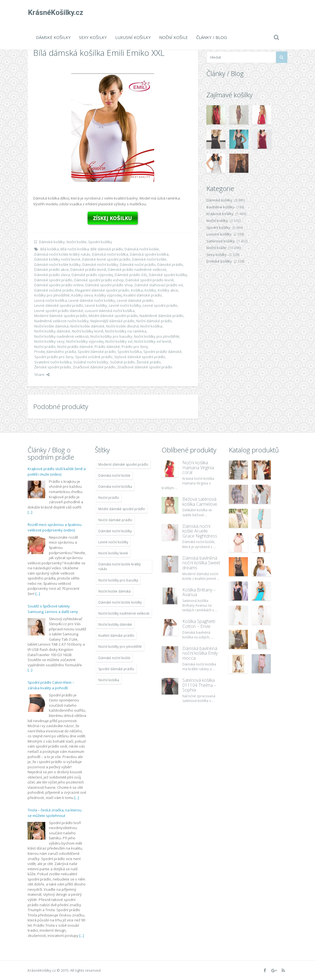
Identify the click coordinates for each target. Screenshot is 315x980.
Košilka (137, 290)
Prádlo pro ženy (135, 347)
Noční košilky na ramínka (126, 331)
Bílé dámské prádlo (107, 249)
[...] (30, 512)
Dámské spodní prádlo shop (109, 285)
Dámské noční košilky (100, 264)
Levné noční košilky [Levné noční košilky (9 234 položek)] (113, 542)
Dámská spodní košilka (149, 254)
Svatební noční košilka (53, 362)
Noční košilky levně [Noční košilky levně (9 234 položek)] (113, 553)
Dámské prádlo (170, 264)
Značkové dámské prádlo (94, 367)
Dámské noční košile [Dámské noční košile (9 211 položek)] (114, 658)
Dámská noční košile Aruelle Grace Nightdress (200, 531)
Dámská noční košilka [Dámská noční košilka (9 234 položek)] (115, 487)
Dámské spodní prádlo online (59, 285)
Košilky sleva (82, 295)
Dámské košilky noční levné (57, 259)
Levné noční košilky (125, 305)
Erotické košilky (219, 261)
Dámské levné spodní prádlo (106, 259)
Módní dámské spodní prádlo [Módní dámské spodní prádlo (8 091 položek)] (122, 509)
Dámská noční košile (142, 249)
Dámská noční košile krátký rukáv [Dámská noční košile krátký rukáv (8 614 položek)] (120, 567)
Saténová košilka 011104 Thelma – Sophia (199, 685)
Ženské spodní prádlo (53, 367)
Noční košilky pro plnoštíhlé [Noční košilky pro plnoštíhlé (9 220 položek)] (120, 647)
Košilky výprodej (108, 295)
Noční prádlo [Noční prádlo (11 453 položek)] (109, 498)
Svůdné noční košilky (91, 362)
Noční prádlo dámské (75, 347)
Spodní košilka (130, 352)
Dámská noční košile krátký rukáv (62, 254)
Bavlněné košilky (220, 207)
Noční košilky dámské (52, 331)
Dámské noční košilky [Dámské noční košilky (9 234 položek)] (115, 531)
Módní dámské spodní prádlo (113, 316)
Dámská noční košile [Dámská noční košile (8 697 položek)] (114, 475)
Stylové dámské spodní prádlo (140, 357)
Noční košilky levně (88, 331)
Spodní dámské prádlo (97, 352)
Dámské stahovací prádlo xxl (159, 285)
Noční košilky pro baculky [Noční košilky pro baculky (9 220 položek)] (118, 580)
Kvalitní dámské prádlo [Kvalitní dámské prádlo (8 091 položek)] (116, 636)
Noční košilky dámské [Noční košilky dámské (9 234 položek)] (115, 624)
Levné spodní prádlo (160, 305)
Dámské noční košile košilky (57, 264)
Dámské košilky (53, 37)
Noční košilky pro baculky (111, 336)
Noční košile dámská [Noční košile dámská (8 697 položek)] (115, 591)
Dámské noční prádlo (138, 264)
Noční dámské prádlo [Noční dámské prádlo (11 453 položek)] (115, 520)
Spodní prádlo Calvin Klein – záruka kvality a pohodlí (51, 685)
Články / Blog (212, 37)
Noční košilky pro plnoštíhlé (157, 336)
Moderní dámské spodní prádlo (61, 316)
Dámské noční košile (149, 259)
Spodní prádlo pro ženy (54, 357)
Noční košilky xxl (119, 341)
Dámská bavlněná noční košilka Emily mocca (200, 653)
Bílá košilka (50, 249)
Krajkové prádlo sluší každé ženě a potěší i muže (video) (57, 471)
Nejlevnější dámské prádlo (112, 321)
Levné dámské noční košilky (92, 300)
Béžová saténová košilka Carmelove (200, 502)
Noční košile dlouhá (122, 326)
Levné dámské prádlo (135, 300)
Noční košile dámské (87, 326)
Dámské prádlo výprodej (92, 275)
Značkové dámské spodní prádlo (145, 367)
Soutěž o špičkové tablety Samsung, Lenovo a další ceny (53, 609)
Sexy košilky (93, 37)
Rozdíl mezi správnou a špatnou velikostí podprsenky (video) (55, 527)
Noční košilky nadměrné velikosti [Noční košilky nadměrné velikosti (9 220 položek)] (124, 613)
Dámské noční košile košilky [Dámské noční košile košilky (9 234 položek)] (120, 602)
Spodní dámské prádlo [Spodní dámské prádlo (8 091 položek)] (116, 669)
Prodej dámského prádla (55, 352)
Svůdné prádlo (122, 362)
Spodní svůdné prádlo (94, 357)
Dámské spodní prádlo (53, 280)
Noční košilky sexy (49, 341)
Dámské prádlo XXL (131, 275)
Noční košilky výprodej (85, 341)
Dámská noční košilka (110, 254)
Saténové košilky (221, 241)
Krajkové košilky (220, 214)
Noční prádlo (45, 347)
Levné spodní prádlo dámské (59, 311)
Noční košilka (151, 326)
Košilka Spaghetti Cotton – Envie (199, 624)
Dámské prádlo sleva (52, 275)
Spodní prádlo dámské (162, 352)
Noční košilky (217, 221)
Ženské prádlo (149, 362)
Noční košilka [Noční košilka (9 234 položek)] (109, 680)
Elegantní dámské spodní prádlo (102, 290)
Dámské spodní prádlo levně (149, 280)
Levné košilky (96, 305)
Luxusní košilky (133, 37)
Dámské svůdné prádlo (54, 290)
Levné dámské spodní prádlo (59, 305)
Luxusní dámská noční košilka (110, 311)
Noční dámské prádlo (154, 321)
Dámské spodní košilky (168, 275)
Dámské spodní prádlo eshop (99, 280)
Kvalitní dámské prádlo (143, 295)
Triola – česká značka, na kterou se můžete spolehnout (55, 813)
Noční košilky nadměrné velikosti (61, 336)
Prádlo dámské (107, 347)
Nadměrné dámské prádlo (162, 316)
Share (42, 374)
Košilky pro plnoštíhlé (52, 295)
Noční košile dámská (51, 326)
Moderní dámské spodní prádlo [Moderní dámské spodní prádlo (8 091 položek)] (123, 464)
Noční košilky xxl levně (153, 341)
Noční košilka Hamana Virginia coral (198, 467)
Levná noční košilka (51, 300)
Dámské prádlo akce (52, 269)
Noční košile (174, 37)
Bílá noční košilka (75, 249)
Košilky (150, 290)
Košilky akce (168, 290)
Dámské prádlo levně (88, 269)
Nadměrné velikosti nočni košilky (61, 321)
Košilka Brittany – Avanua (199, 592)
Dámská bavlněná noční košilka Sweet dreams (201, 563)
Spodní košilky (100, 242)
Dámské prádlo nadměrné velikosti (137, 269)
